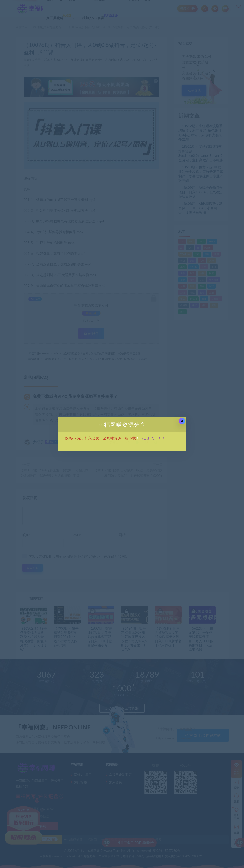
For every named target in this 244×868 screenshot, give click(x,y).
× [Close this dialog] (182, 421)
